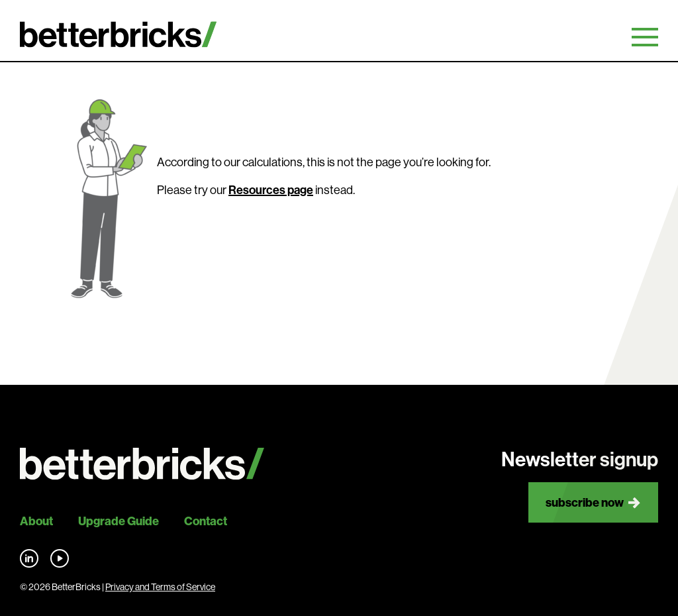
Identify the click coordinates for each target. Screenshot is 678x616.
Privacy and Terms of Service (160, 587)
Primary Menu (645, 37)
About (36, 521)
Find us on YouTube (60, 558)
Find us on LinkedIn (29, 558)
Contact (206, 521)
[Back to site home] (142, 464)
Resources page (271, 190)
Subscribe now (585, 502)
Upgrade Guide (119, 521)
